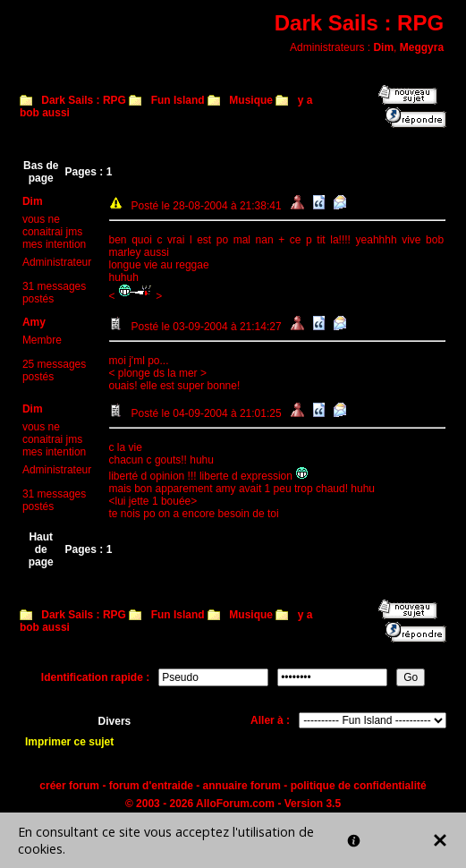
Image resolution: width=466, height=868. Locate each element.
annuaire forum (242, 786)
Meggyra (422, 47)
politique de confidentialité (359, 786)
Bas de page (41, 172)
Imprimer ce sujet (69, 742)
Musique (251, 100)
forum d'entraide (151, 786)
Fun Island (178, 100)
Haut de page (41, 549)
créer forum (69, 786)
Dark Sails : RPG (84, 100)
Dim (383, 47)
